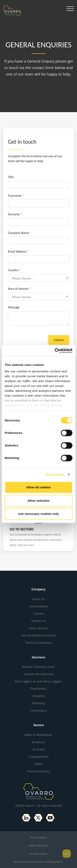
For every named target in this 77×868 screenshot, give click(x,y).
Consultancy (39, 710)
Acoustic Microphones (39, 674)
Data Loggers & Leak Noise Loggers (38, 681)
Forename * (16, 196)
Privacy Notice (38, 837)
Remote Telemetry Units (38, 667)
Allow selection (38, 501)
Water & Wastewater (38, 735)
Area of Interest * (19, 289)
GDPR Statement (38, 846)
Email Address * (18, 251)
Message (14, 307)
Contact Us (39, 621)
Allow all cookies (38, 487)
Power (38, 764)
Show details (55, 474)
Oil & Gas (39, 749)
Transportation (39, 757)
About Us (38, 599)
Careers (39, 614)
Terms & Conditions (39, 643)
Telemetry (38, 703)
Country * (14, 270)
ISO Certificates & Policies (39, 635)
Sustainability (38, 606)
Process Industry (38, 771)
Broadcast (38, 742)
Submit (59, 340)
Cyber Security (38, 628)
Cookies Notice (38, 854)
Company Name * (20, 233)
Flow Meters (38, 689)
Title (11, 177)
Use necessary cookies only (38, 514)
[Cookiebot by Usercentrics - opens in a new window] (55, 351)
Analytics (39, 696)
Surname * (15, 214)
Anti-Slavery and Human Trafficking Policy (38, 862)
